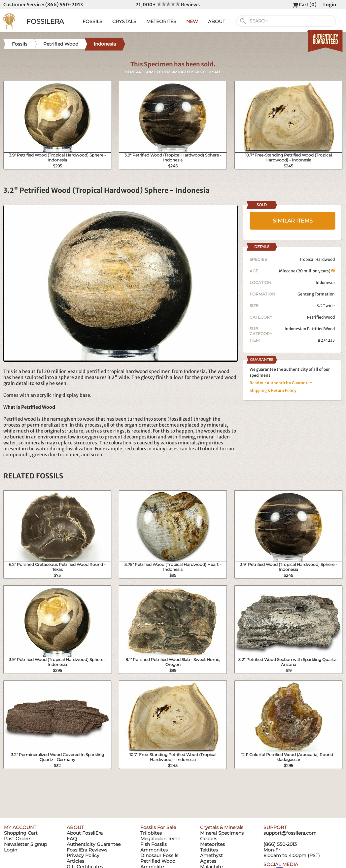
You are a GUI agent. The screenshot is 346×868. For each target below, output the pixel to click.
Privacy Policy (83, 855)
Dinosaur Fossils (159, 855)
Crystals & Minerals (222, 827)
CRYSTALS (124, 21)
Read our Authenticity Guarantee (281, 383)
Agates (208, 861)
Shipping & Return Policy (273, 390)
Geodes (209, 839)
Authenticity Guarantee (94, 844)
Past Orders (18, 839)
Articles (75, 861)
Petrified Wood (321, 317)
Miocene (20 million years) (307, 271)
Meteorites (212, 844)
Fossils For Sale (158, 827)
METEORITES (161, 21)
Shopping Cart (21, 833)
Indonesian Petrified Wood (310, 329)
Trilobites (151, 833)
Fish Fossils (154, 844)
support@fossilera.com (290, 833)
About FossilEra (85, 833)
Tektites (209, 850)
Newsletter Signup (25, 844)
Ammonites (154, 850)
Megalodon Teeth (160, 839)
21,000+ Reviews (168, 5)
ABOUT (217, 21)
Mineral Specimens (222, 833)
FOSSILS (92, 21)
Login (330, 5)
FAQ (72, 839)
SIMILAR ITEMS (293, 221)
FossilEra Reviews (87, 850)
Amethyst (211, 855)
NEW (192, 21)
